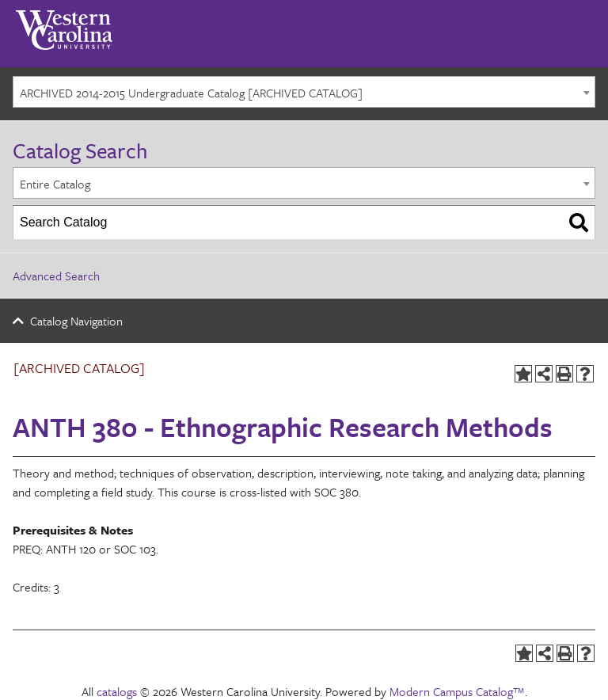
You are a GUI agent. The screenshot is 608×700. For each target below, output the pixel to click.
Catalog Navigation (76, 321)
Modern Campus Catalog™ (457, 691)
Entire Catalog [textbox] (55, 184)
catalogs (117, 691)
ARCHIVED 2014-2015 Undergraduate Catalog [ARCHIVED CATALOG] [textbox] (191, 93)
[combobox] (304, 92)
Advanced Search (56, 276)
